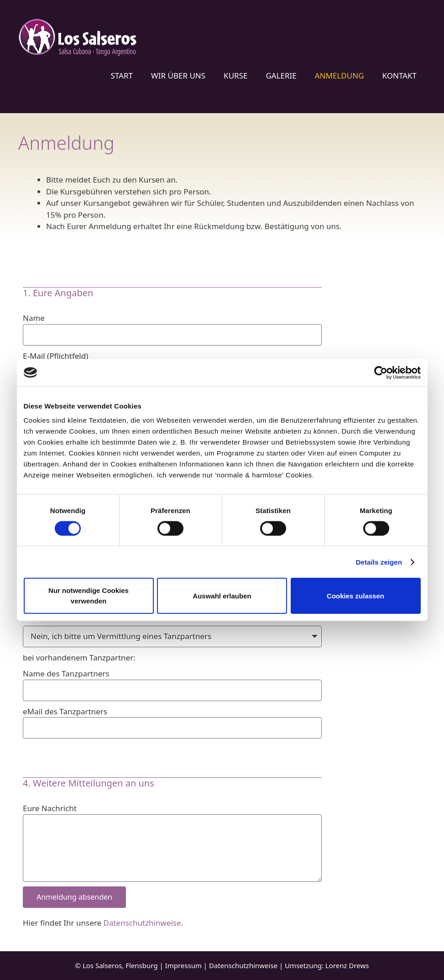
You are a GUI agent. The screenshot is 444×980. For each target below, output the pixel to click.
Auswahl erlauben (222, 595)
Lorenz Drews (347, 965)
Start (121, 76)
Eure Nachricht (50, 808)
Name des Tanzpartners (66, 673)
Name (34, 318)
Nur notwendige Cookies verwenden (89, 596)
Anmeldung (340, 76)
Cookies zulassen (355, 595)
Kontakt (400, 76)
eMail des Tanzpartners (65, 711)
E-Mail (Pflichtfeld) (55, 356)
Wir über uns (178, 76)
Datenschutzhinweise (142, 923)
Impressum (183, 965)
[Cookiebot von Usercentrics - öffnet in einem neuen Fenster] (381, 372)
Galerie (281, 76)
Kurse (235, 76)
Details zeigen (379, 562)
